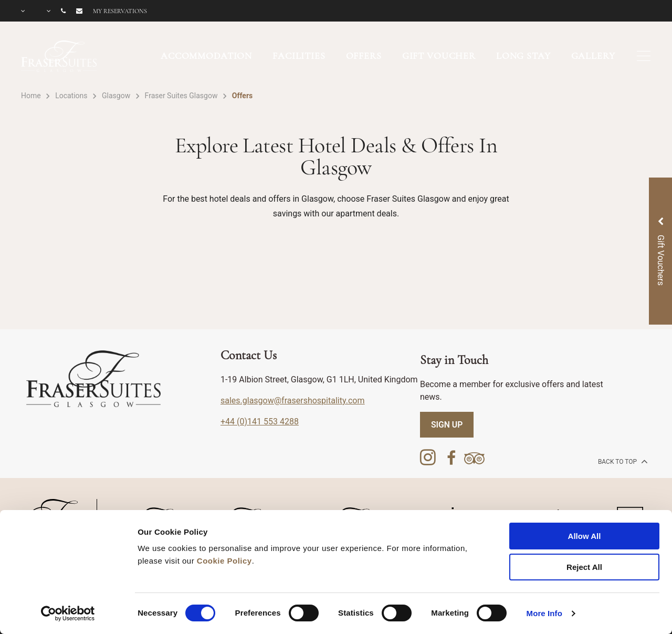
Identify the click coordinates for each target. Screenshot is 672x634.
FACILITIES (299, 56)
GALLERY (593, 56)
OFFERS (364, 56)
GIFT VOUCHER (439, 56)
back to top (622, 461)
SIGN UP (447, 425)
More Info (544, 613)
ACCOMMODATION (206, 56)
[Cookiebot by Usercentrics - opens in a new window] (68, 614)
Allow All (585, 536)
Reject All (584, 567)
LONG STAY (523, 56)
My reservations (120, 11)
